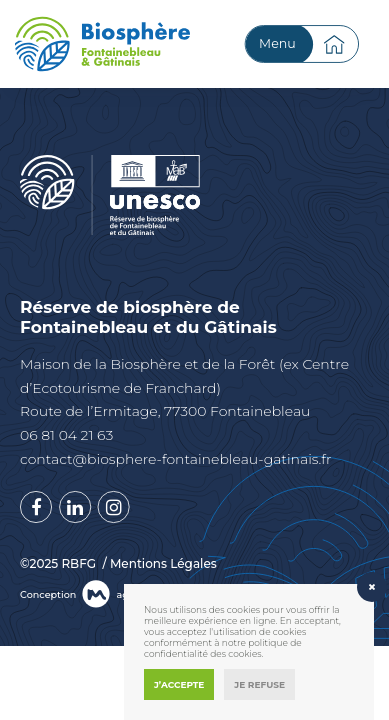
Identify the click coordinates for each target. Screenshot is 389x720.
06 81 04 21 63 (66, 435)
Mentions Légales (163, 564)
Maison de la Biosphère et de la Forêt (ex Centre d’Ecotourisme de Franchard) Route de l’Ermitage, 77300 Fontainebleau (184, 388)
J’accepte (179, 684)
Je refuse (259, 684)
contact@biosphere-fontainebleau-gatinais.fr (175, 459)
